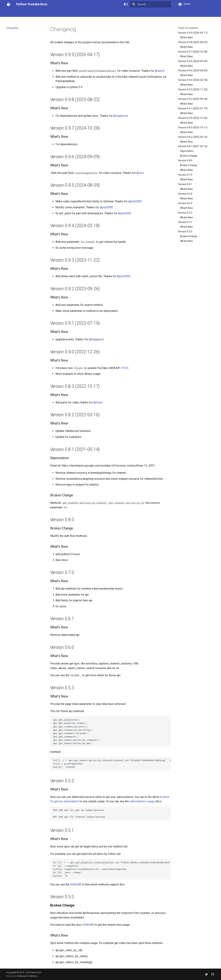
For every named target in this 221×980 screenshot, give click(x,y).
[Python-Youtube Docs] (8, 4)
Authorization (106, 13)
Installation (67, 13)
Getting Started (86, 13)
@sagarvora (121, 116)
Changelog (124, 13)
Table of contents (188, 28)
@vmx (140, 173)
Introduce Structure (35, 13)
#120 (125, 368)
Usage (53, 13)
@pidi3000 (135, 201)
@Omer (98, 402)
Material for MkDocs (28, 976)
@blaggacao (96, 339)
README (76, 884)
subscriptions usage (142, 801)
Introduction (13, 13)
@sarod (160, 71)
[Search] (150, 4)
